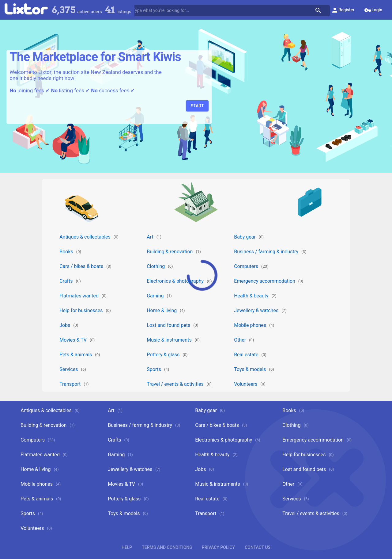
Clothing (156, 266)
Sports (154, 369)
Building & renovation (170, 252)
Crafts (66, 281)
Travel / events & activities (175, 384)
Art (150, 237)
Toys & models (250, 369)
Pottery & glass (163, 355)
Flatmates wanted (79, 296)
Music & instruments (169, 340)
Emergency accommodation (265, 281)
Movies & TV (73, 340)
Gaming (155, 296)
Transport (70, 384)
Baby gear (245, 237)
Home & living (162, 310)
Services (69, 369)
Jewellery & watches (256, 310)
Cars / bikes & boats (81, 266)
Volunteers (246, 384)
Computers (246, 266)
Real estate (246, 355)
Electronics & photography (175, 281)
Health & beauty (251, 296)
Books (66, 252)
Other (240, 340)
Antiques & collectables (85, 237)
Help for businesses (81, 310)
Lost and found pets (168, 325)
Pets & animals (76, 355)
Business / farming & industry (266, 252)
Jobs (65, 325)
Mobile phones (250, 325)
